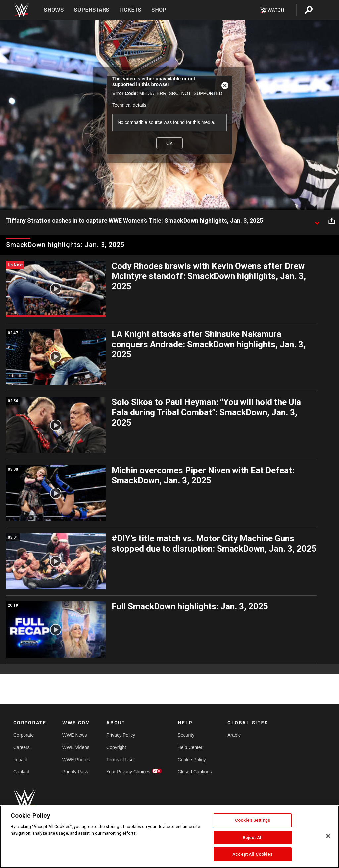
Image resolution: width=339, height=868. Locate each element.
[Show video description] (317, 221)
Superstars (92, 10)
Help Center (190, 747)
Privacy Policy (121, 735)
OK (169, 143)
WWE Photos (76, 760)
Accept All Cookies (252, 854)
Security (186, 735)
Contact (21, 772)
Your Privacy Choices (128, 772)
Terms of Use (120, 760)
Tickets (130, 10)
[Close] (328, 836)
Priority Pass (75, 772)
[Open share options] (332, 221)
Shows (54, 10)
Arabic (234, 735)
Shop (159, 10)
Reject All (253, 837)
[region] (169, 837)
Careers (22, 747)
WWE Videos (76, 747)
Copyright (116, 747)
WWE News (75, 735)
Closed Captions (195, 772)
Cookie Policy (192, 760)
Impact (20, 760)
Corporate (24, 735)
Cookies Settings (253, 820)
